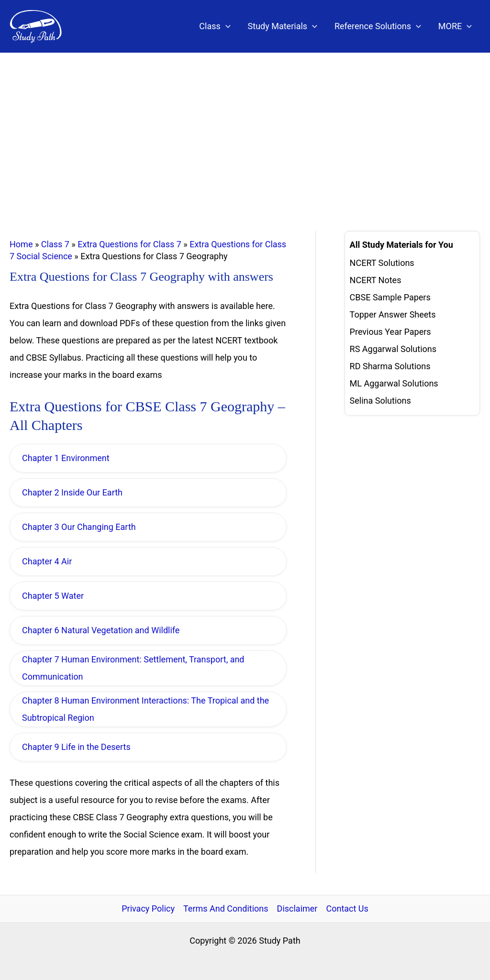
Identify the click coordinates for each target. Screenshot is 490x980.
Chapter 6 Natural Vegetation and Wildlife (101, 630)
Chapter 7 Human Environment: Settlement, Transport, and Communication (133, 668)
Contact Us (347, 908)
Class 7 (55, 244)
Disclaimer (297, 908)
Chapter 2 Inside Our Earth (72, 492)
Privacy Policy (148, 908)
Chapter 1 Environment (66, 458)
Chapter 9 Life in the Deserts (76, 747)
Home (21, 244)
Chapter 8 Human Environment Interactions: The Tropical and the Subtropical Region (145, 709)
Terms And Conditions (226, 908)
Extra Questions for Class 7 (129, 244)
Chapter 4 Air (47, 561)
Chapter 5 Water (53, 596)
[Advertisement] (245, 125)
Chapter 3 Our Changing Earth (79, 527)
